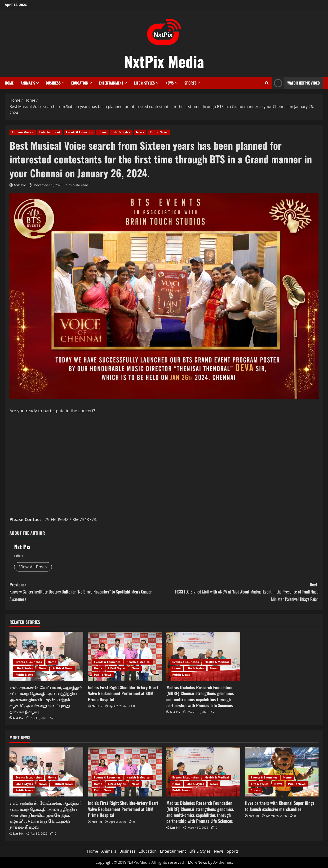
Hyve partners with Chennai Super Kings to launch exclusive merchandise (280, 806)
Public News (159, 132)
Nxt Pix (20, 185)
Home (9, 83)
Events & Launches (79, 132)
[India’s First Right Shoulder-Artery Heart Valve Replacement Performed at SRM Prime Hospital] (125, 656)
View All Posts (33, 567)
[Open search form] (267, 83)
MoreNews (197, 862)
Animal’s (28, 83)
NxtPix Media (164, 61)
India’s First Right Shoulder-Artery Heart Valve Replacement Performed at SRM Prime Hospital (123, 693)
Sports (190, 83)
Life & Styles (144, 83)
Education (80, 83)
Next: (241, 592)
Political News (63, 668)
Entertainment (111, 83)
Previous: (87, 592)
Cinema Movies (23, 132)
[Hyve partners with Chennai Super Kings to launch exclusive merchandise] (282, 772)
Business (53, 83)
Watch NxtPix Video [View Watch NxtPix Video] (296, 83)
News (170, 83)
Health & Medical (138, 662)
